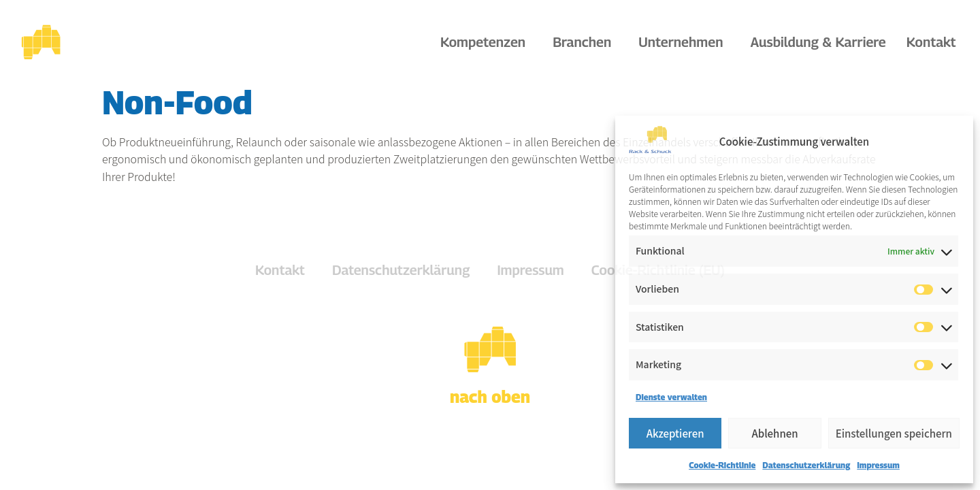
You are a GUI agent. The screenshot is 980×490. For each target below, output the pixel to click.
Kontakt (931, 42)
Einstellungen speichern (894, 433)
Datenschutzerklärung (806, 465)
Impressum (878, 465)
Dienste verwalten (671, 397)
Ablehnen (774, 433)
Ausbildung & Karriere (818, 42)
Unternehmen (684, 42)
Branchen (585, 42)
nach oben (490, 397)
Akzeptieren (675, 433)
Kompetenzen (486, 42)
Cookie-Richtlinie (722, 465)
